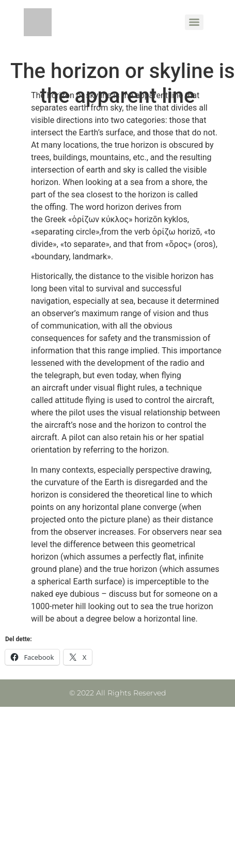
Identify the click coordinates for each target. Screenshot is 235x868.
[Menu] (194, 22)
